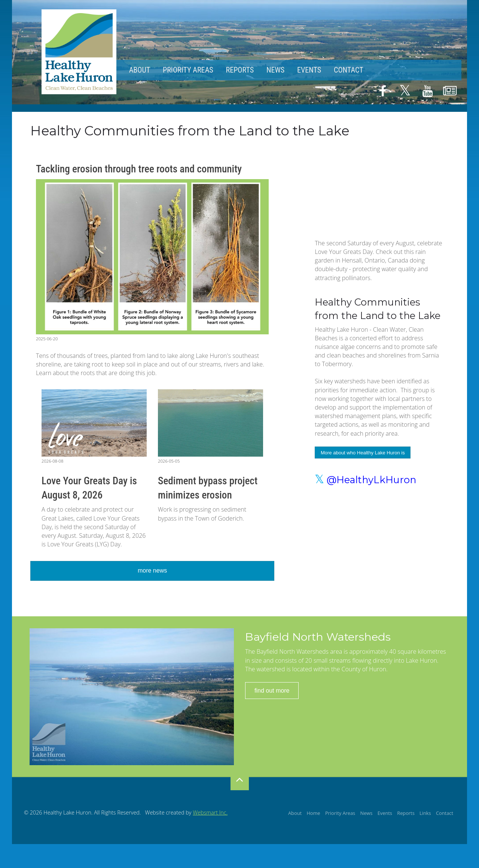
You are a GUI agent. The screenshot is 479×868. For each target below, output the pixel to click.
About (140, 70)
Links (425, 813)
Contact (349, 70)
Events (309, 70)
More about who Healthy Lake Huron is (363, 453)
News (275, 70)
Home (313, 813)
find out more (272, 691)
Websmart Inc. (210, 812)
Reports (240, 70)
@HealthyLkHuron (365, 480)
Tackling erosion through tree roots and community (139, 169)
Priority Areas (188, 70)
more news (152, 571)
